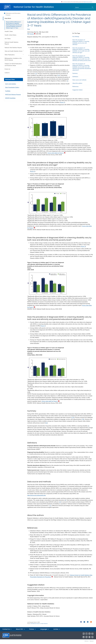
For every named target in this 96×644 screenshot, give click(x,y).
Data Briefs (8, 18)
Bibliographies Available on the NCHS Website (13, 59)
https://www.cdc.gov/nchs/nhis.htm (37, 495)
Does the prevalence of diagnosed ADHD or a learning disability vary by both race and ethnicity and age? (81, 50)
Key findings (76, 37)
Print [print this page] (29, 29)
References (75, 87)
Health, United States (10, 35)
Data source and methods (79, 80)
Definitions (75, 77)
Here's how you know (88, 2)
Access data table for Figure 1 (56, 153)
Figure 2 (33, 171)
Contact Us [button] (7, 629)
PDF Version (31, 34)
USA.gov (92, 641)
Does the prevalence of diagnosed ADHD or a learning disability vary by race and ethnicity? (81, 42)
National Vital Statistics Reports (13, 48)
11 (50, 506)
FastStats (8, 91)
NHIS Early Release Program (13, 94)
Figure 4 (43, 326)
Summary (75, 73)
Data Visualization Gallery (12, 87)
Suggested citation (78, 90)
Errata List (7, 69)
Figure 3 (83, 246)
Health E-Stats (9, 31)
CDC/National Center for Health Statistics (39, 624)
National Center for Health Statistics (34, 7)
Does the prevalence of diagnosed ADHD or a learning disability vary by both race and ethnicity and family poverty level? (82, 58)
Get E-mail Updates (11, 84)
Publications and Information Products (13, 14)
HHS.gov (87, 641)
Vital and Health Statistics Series (14, 51)
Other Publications (10, 55)
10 (60, 502)
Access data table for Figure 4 (50, 401)
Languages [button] (45, 629)
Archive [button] (57, 629)
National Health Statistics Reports (12, 43)
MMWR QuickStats (10, 98)
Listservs (7, 73)
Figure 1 (62, 102)
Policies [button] (33, 629)
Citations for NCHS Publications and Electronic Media (13, 65)
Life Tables (8, 39)
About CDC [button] (20, 629)
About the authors (77, 83)
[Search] (83, 7)
